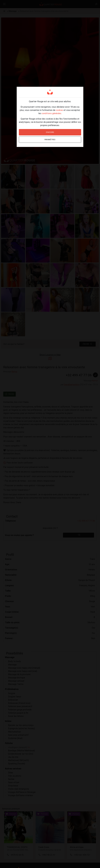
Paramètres (50, 140)
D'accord (50, 132)
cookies (59, 110)
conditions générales (51, 113)
